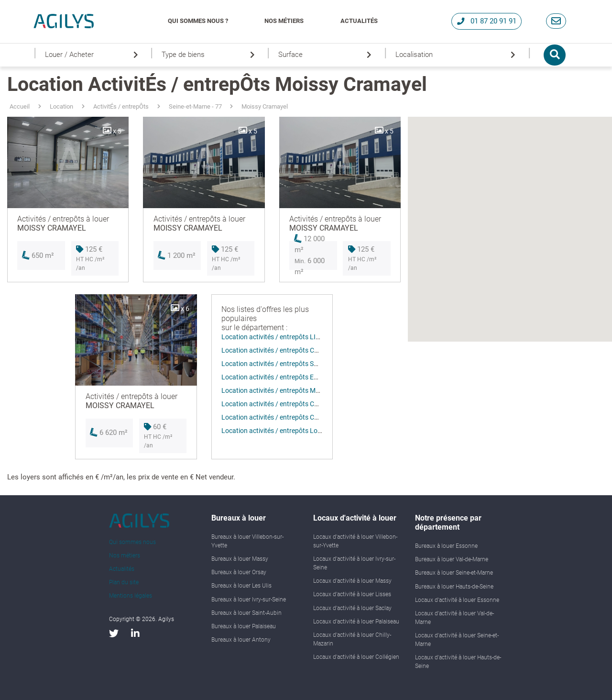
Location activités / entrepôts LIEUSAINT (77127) (295, 337)
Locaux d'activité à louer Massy (352, 581)
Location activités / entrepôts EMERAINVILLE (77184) (301, 377)
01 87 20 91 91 (487, 21)
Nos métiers (284, 21)
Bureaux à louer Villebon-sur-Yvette (247, 541)
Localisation (457, 55)
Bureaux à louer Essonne (446, 546)
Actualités (359, 21)
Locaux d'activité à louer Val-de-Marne (454, 618)
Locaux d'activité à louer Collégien (356, 657)
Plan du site (124, 582)
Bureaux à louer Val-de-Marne (452, 559)
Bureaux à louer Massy (240, 559)
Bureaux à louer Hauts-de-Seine (454, 587)
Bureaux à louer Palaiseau (244, 626)
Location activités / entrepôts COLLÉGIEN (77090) (296, 350)
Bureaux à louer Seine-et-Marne (454, 573)
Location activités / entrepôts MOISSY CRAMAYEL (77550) (308, 390)
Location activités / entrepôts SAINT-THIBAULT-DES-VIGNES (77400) (322, 364)
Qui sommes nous (132, 542)
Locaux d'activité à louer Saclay (352, 608)
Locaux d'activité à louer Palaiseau (356, 622)
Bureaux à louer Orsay (239, 572)
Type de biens (210, 55)
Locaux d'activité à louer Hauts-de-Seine (458, 662)
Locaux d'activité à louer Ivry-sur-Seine (354, 563)
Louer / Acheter (93, 55)
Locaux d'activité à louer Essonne (457, 600)
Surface (327, 55)
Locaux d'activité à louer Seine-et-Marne (457, 640)
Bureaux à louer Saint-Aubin (246, 613)
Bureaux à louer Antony (241, 640)
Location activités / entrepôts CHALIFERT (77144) (295, 404)
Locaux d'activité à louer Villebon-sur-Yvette (355, 541)
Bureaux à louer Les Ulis (241, 586)
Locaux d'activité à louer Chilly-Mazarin (352, 639)
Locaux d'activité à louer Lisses (352, 594)
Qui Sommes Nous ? (198, 21)
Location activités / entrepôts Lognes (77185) (289, 431)
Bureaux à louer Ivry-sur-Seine (249, 600)
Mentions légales (131, 596)
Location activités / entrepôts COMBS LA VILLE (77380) (304, 417)
